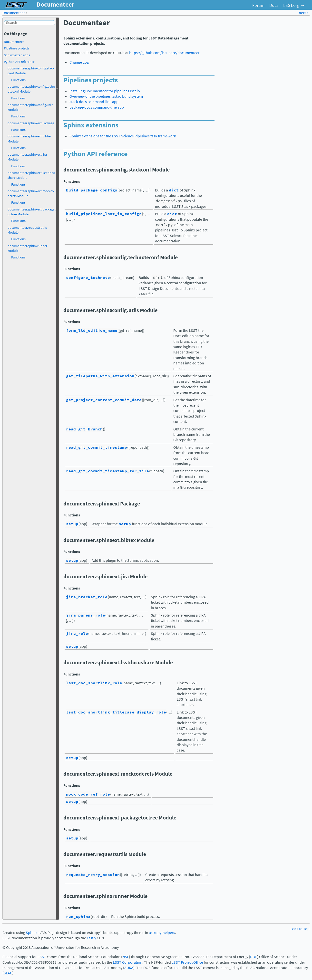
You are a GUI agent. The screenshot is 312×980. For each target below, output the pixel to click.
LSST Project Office (187, 962)
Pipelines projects (17, 48)
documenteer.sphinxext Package (31, 123)
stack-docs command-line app (94, 102)
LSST (42, 957)
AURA (129, 968)
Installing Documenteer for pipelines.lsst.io (105, 91)
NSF (126, 957)
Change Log (79, 62)
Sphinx (32, 933)
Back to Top (300, 929)
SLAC (8, 973)
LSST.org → (294, 5)
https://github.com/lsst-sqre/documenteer (164, 53)
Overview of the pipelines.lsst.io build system (106, 96)
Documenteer (14, 13)
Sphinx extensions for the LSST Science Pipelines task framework (123, 136)
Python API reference (19, 62)
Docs (274, 5)
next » (304, 13)
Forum (258, 5)
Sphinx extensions (17, 55)
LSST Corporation (128, 962)
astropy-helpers (162, 933)
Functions (18, 80)
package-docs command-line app (97, 107)
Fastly (91, 938)
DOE (254, 957)
